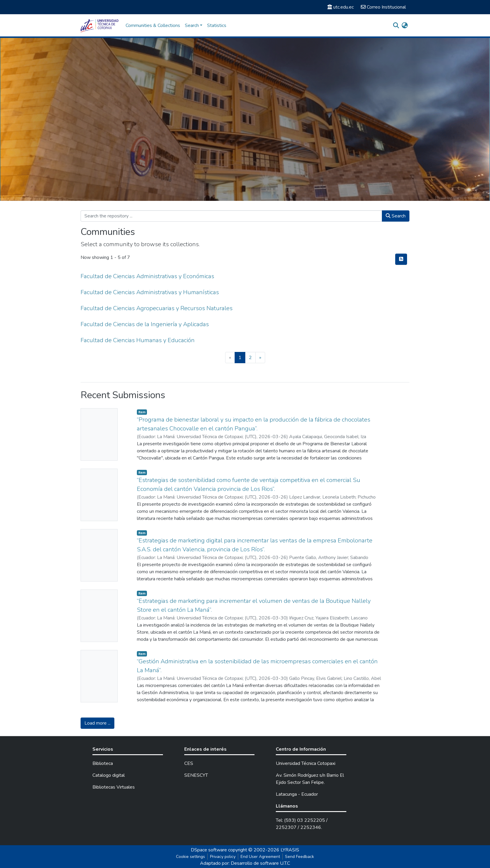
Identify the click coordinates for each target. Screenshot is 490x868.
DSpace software (209, 850)
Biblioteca (103, 763)
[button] (405, 25)
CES (189, 763)
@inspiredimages (469, 198)
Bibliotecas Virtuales (114, 787)
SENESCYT (196, 775)
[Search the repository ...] (231, 216)
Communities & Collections (153, 25)
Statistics (217, 25)
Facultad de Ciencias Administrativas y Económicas (147, 276)
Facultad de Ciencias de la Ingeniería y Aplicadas (145, 324)
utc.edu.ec (341, 7)
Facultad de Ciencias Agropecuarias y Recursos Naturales (157, 308)
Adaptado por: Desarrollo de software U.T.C (245, 863)
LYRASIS (290, 850)
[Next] (260, 358)
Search (396, 216)
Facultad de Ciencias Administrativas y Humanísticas (150, 292)
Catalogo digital (109, 775)
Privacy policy (223, 857)
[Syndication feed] (401, 259)
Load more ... (97, 723)
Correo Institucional (383, 7)
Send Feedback (300, 857)
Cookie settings (190, 857)
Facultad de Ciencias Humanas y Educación (138, 340)
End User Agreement (260, 857)
